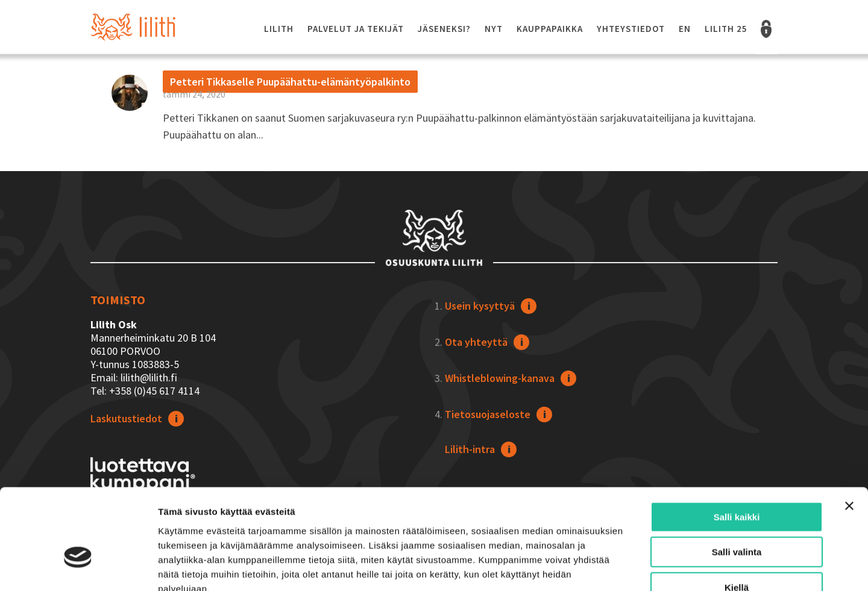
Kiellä (737, 514)
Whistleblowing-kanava (500, 378)
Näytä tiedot (645, 567)
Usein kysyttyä (480, 306)
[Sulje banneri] (849, 433)
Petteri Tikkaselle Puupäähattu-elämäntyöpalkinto (290, 82)
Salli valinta (737, 479)
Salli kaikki (737, 444)
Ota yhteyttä (476, 342)
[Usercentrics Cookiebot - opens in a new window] (78, 568)
